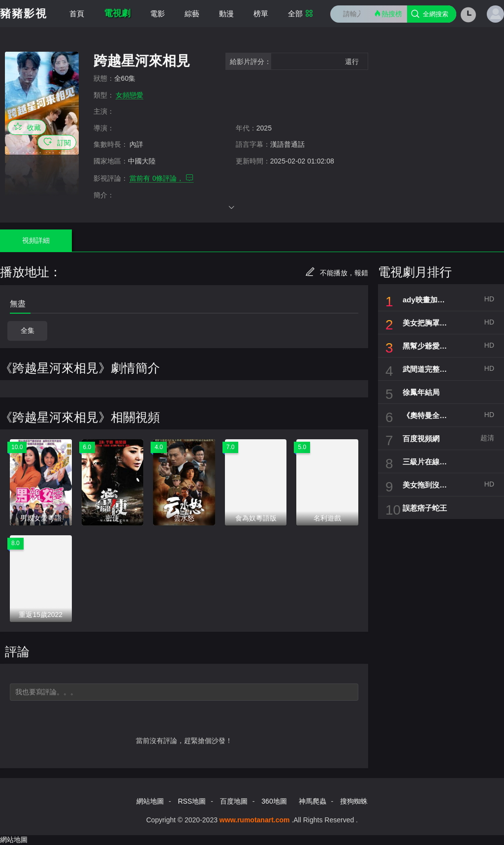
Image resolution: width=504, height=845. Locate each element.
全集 (28, 330)
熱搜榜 (388, 14)
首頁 (77, 14)
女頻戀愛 (129, 95)
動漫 (226, 14)
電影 (157, 14)
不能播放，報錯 (337, 273)
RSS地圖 (192, 801)
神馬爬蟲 (313, 801)
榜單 (261, 14)
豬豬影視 (24, 14)
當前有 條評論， (161, 178)
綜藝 (192, 14)
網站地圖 (150, 801)
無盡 (18, 304)
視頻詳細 (36, 240)
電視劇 (117, 13)
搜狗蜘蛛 (354, 801)
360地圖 (274, 801)
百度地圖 (234, 801)
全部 (300, 14)
